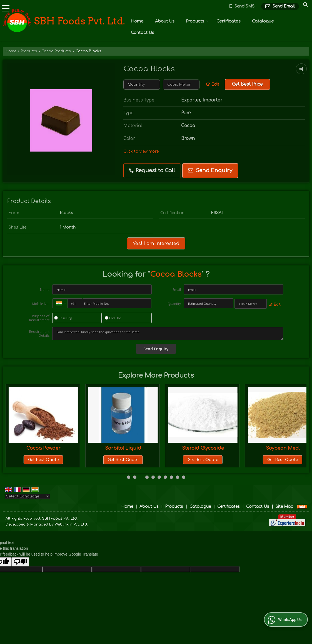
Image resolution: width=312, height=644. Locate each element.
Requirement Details (39, 334)
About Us (165, 21)
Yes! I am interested (156, 243)
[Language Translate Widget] (27, 496)
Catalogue (263, 21)
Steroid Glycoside (283, 448)
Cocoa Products (56, 51)
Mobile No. (41, 304)
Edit (213, 84)
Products (197, 21)
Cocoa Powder (123, 448)
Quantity (174, 304)
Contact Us (143, 33)
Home (137, 21)
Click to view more (141, 151)
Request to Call (152, 171)
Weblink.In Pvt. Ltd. (71, 524)
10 (184, 477)
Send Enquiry (210, 170)
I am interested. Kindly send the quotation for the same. (168, 334)
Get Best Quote (43, 460)
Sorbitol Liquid (203, 448)
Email (177, 290)
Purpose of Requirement (39, 318)
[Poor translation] (20, 562)
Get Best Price (247, 84)
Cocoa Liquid (43, 448)
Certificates (229, 21)
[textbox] (181, 85)
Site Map (284, 506)
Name (45, 290)
